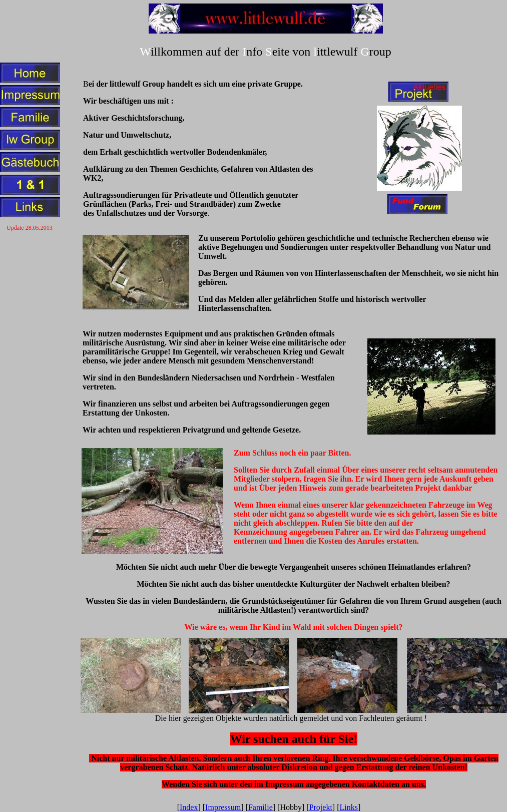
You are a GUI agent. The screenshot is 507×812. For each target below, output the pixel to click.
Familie (261, 807)
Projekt (321, 807)
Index (189, 807)
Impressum (223, 807)
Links (349, 807)
